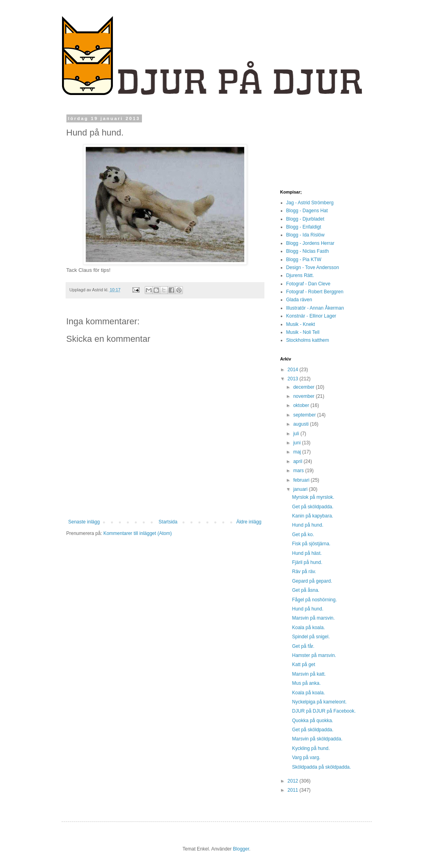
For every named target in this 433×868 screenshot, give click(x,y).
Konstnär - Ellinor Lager (311, 316)
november (304, 396)
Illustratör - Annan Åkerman (315, 308)
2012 (293, 781)
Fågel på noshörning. (314, 600)
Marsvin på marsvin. (313, 618)
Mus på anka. (306, 683)
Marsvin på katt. (309, 674)
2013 (293, 379)
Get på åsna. (306, 590)
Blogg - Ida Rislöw (306, 235)
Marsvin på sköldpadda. (317, 739)
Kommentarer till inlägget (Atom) (138, 533)
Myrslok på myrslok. (313, 497)
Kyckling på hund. (311, 748)
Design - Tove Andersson (313, 267)
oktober (302, 405)
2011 (293, 790)
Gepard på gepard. (312, 581)
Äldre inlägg (249, 522)
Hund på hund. (308, 525)
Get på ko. (303, 535)
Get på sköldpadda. (313, 507)
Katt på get (303, 665)
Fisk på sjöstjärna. (311, 544)
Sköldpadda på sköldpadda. (321, 767)
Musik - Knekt (301, 324)
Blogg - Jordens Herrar (310, 243)
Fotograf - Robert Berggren (315, 292)
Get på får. (303, 646)
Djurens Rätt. (300, 275)
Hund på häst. (307, 553)
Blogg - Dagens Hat (307, 211)
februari (302, 480)
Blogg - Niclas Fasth (308, 251)
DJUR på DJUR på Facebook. (324, 711)
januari (301, 489)
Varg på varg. (306, 758)
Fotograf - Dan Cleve (308, 284)
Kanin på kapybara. (312, 516)
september (305, 415)
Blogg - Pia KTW (304, 260)
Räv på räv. (304, 572)
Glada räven (299, 300)
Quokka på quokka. (312, 721)
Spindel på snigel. (311, 637)
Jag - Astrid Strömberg (310, 203)
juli (297, 434)
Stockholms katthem (308, 340)
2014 (293, 370)
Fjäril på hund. (307, 562)
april (298, 461)
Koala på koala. (308, 628)
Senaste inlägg (84, 522)
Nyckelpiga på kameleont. (319, 702)
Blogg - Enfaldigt (304, 227)
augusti (301, 424)
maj (298, 452)
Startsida (168, 522)
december (304, 387)
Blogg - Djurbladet (305, 219)
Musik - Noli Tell (303, 332)
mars (299, 471)
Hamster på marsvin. (314, 655)
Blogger (241, 849)
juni (297, 443)
